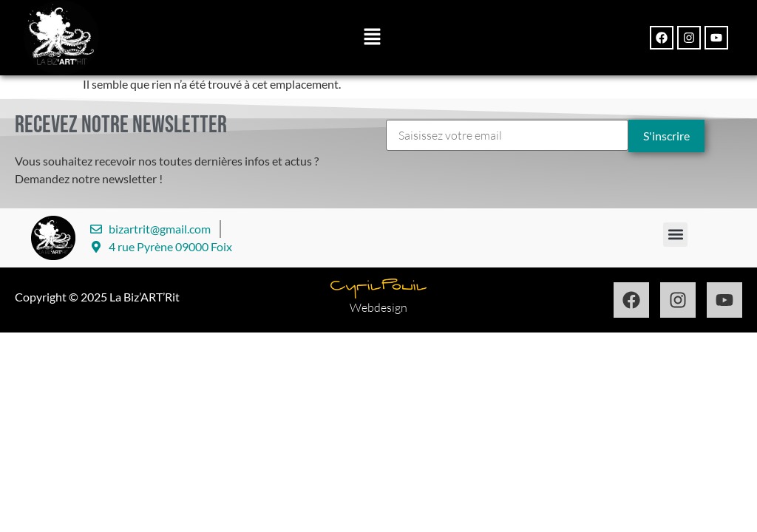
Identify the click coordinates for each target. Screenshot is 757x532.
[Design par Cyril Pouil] (378, 289)
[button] (372, 38)
